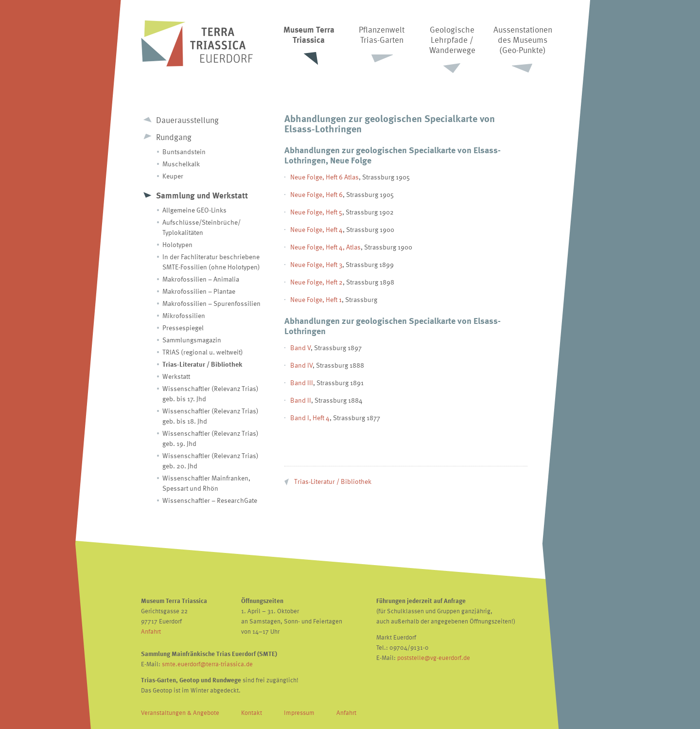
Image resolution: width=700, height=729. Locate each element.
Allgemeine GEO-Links (194, 210)
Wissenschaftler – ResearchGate (210, 500)
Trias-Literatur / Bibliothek (202, 364)
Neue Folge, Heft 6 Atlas (324, 177)
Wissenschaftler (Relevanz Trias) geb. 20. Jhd (210, 461)
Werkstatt (176, 376)
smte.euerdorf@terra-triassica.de (207, 664)
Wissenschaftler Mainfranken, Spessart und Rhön (206, 483)
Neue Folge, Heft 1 (316, 299)
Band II (301, 400)
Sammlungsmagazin (192, 340)
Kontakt (252, 712)
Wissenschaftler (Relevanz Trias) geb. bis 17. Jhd (210, 393)
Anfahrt (151, 631)
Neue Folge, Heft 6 (316, 194)
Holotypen (177, 244)
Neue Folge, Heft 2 (316, 282)
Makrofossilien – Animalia (201, 279)
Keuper (173, 176)
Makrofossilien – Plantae (199, 291)
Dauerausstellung (187, 120)
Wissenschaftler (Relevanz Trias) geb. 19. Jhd (210, 438)
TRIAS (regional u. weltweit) (203, 352)
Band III (302, 382)
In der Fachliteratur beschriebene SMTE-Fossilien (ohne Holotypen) (211, 262)
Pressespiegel (183, 328)
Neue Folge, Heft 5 (316, 212)
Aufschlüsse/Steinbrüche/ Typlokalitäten (201, 227)
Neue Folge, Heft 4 (316, 229)
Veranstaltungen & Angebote (180, 712)
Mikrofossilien (184, 315)
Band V (300, 347)
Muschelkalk (181, 164)
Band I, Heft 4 (310, 418)
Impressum (299, 712)
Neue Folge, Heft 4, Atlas (325, 247)
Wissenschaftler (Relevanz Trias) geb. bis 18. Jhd (210, 416)
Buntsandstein (184, 151)
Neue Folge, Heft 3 (316, 264)
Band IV (301, 365)
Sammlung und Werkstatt (202, 195)
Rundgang (174, 137)
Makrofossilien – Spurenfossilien (211, 303)
